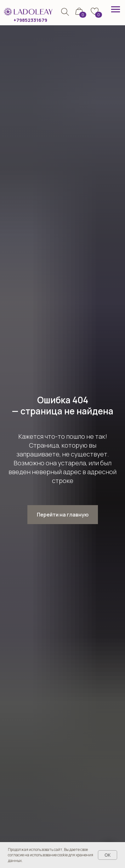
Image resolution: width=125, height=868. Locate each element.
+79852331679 (30, 20)
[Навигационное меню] (116, 9)
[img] (65, 12)
